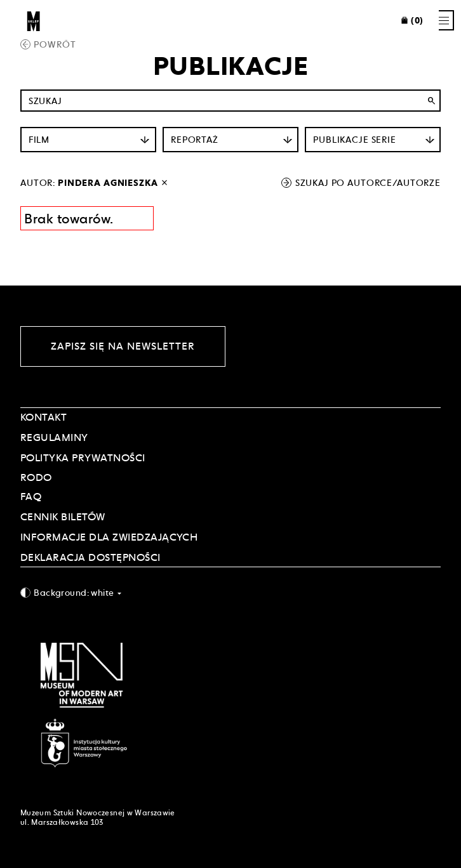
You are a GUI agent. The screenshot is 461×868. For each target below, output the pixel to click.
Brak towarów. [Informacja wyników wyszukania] (69, 219)
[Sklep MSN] (34, 20)
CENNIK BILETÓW (63, 517)
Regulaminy (54, 437)
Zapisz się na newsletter (123, 346)
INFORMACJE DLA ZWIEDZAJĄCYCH (109, 537)
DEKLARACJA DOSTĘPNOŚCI (90, 557)
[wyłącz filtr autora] (164, 183)
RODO (36, 477)
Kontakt (43, 417)
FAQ (31, 496)
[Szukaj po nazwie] (230, 101)
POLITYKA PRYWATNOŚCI (83, 458)
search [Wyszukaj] (431, 101)
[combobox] (230, 592)
